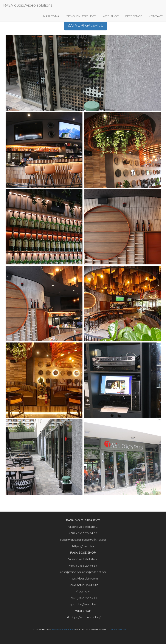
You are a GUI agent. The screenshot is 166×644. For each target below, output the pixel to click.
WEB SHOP (111, 16)
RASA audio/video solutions (28, 5)
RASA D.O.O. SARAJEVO (63, 629)
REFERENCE (134, 16)
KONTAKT (156, 16)
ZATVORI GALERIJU (86, 25)
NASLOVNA (51, 16)
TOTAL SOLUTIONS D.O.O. (119, 629)
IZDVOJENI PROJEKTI (81, 16)
